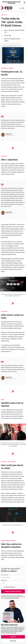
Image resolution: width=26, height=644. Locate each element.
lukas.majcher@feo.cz (7, 617)
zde (16, 633)
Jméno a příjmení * (5, 575)
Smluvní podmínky (16, 598)
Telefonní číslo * (4, 580)
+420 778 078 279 (6, 619)
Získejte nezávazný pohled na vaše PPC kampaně (11, 2)
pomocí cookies (18, 629)
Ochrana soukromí (8, 598)
